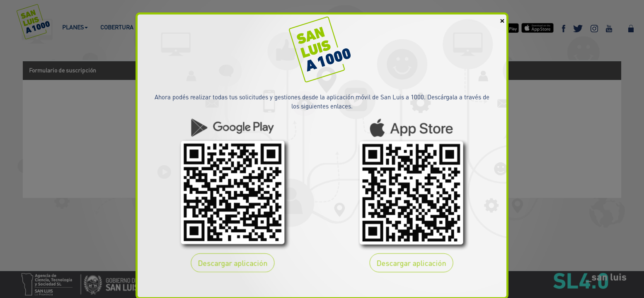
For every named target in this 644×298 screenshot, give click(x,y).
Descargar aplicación (232, 263)
